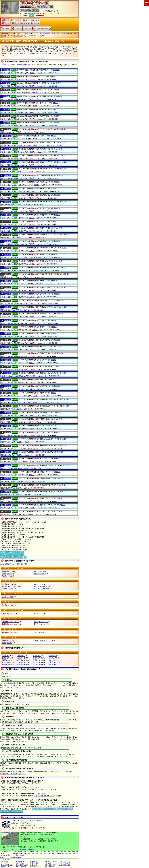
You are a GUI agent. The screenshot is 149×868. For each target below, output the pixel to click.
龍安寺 (8, 479)
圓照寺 (6, 90)
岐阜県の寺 (52, 664)
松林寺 (8, 189)
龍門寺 (8, 498)
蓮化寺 (8, 512)
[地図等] (57, 70)
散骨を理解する (35, 863)
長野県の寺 (37, 664)
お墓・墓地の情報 (65, 865)
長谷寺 (8, 419)
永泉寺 (6, 77)
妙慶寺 (8, 465)
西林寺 (8, 294)
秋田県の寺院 (18, 36)
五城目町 (42, 589)
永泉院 (6, 70)
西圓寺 (8, 268)
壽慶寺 (8, 169)
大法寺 (8, 380)
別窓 (22, 552)
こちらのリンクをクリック (37, 789)
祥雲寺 (8, 202)
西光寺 (8, 274)
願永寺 (6, 103)
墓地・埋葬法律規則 (7, 865)
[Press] (14, 70)
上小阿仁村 (11, 586)
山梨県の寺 (21, 664)
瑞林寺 (8, 222)
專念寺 (8, 307)
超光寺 (8, 393)
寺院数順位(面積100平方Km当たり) (12, 557)
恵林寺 (6, 116)
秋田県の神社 (44, 34)
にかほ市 (8, 614)
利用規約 (31, 849)
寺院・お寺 (34, 865)
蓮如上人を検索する (22, 867)
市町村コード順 (13, 564)
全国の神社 (28, 34)
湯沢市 (7, 641)
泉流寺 (8, 320)
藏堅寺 (8, 334)
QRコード (18, 823)
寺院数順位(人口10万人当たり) (11, 554)
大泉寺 (8, 360)
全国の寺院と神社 (8, 34)
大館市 (40, 574)
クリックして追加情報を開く (11, 857)
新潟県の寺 (21, 662)
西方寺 (8, 287)
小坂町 (8, 589)
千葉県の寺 (37, 660)
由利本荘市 (43, 641)
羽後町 (7, 574)
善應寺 (8, 327)
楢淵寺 (8, 439)
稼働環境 (23, 849)
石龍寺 (8, 301)
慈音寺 (8, 162)
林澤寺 (8, 505)
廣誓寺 (8, 136)
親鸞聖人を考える (6, 867)
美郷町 (9, 632)
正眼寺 (8, 228)
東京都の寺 (52, 660)
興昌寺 (6, 110)
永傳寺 (6, 83)
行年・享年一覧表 (50, 865)
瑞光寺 (8, 215)
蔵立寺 (8, 347)
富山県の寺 (37, 662)
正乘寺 (8, 241)
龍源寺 (8, 492)
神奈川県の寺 (6, 662)
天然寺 (8, 426)
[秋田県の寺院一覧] (24, 65)
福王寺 (8, 446)
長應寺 (8, 399)
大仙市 (8, 605)
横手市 (7, 643)
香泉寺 (8, 149)
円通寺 (6, 96)
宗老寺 (8, 175)
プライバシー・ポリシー (10, 849)
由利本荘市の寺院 (35, 36)
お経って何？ (49, 863)
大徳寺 (8, 373)
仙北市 (8, 597)
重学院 (8, 182)
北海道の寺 (6, 656)
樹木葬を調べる (20, 861)
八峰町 (41, 622)
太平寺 (8, 353)
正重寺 (8, 235)
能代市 (39, 614)
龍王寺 (8, 485)
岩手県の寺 (37, 656)
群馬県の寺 (6, 660)
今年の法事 (4, 863)
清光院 (8, 261)
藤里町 (40, 624)
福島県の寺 (21, 658)
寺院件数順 (23, 564)
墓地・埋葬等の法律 (22, 865)
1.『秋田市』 (7, 28)
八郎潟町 (11, 622)
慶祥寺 (6, 123)
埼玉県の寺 (21, 660)
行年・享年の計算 (65, 863)
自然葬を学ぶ (20, 863)
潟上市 (8, 584)
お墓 (14, 683)
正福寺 (8, 254)
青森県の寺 (21, 656)
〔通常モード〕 (6, 65)
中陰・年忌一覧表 (65, 861)
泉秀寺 (8, 314)
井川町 (40, 572)
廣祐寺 (8, 142)
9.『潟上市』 (27, 28)
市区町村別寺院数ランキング (10, 552)
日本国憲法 (4, 861)
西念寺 (8, 281)
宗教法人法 (34, 861)
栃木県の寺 (52, 658)
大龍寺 (8, 386)
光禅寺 (8, 129)
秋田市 (7, 572)
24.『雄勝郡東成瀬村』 (42, 28)
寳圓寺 (8, 452)
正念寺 (8, 248)
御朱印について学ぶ (51, 861)
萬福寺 (8, 459)
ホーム (32, 15)
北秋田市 (41, 586)
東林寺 (8, 432)
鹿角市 (39, 584)
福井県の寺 (6, 664)
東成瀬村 (11, 624)
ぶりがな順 (4, 564)
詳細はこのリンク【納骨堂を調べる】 (13, 774)
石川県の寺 (52, 662)
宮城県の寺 (52, 656)
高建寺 (8, 156)
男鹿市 (7, 576)
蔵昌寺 (8, 340)
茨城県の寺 (37, 658)
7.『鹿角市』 (18, 28)
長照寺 (8, 406)
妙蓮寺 (8, 472)
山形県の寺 (6, 658)
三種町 (40, 632)
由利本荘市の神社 (62, 34)
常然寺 (8, 208)
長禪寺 (8, 413)
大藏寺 (8, 367)
